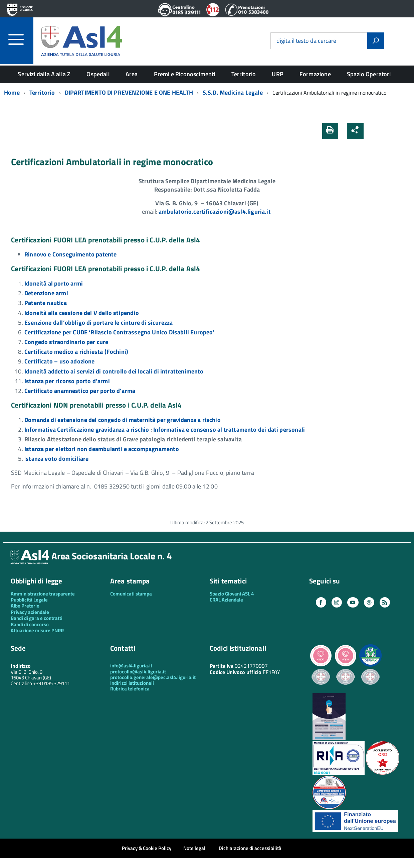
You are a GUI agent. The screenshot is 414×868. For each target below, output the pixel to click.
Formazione (315, 74)
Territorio (244, 74)
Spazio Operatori (369, 74)
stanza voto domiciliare (57, 459)
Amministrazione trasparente (43, 594)
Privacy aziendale (30, 612)
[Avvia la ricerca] (376, 41)
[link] (215, 211)
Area (132, 74)
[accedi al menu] (21, 39)
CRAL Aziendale (226, 600)
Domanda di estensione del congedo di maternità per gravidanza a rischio (123, 420)
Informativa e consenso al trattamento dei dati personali (229, 429)
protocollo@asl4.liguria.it (138, 672)
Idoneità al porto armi (54, 283)
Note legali (195, 848)
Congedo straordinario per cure (66, 342)
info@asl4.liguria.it (131, 666)
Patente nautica (46, 303)
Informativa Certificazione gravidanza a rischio (87, 429)
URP (278, 74)
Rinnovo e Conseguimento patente (71, 254)
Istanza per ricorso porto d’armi (67, 381)
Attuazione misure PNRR (37, 630)
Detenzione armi (46, 293)
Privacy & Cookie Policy (147, 848)
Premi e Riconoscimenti (185, 74)
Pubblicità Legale (29, 600)
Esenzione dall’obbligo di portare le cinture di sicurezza (98, 322)
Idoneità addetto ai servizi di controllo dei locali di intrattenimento (114, 371)
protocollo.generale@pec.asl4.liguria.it (153, 677)
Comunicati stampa (131, 594)
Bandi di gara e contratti (37, 618)
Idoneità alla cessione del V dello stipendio (82, 313)
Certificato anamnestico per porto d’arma (80, 391)
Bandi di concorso (30, 624)
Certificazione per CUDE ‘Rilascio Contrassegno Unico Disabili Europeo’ (120, 332)
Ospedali (98, 74)
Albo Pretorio (25, 606)
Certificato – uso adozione (60, 361)
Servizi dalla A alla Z (44, 74)
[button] (373, 131)
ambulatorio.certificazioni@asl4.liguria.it (215, 211)
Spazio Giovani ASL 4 (232, 594)
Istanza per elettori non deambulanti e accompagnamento (102, 449)
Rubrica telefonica (130, 689)
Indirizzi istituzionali (132, 683)
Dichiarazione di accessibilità (250, 848)
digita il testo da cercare (306, 41)
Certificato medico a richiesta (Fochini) (76, 352)
